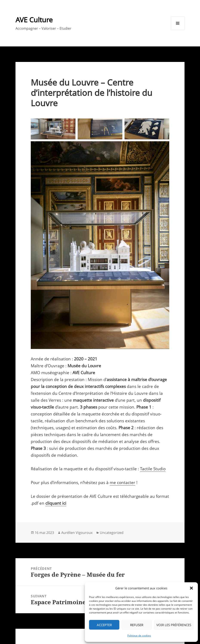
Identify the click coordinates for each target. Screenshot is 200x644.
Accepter (104, 625)
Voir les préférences (174, 625)
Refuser (137, 625)
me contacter (122, 483)
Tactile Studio (153, 469)
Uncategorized (112, 533)
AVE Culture (34, 20)
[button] (191, 588)
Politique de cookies (139, 636)
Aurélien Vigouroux (77, 533)
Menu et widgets (178, 30)
